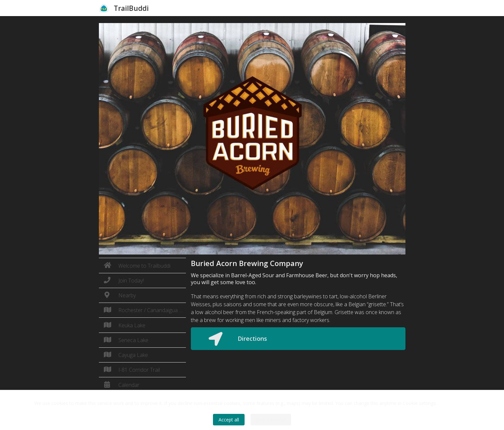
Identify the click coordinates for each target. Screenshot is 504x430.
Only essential (271, 420)
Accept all (229, 420)
